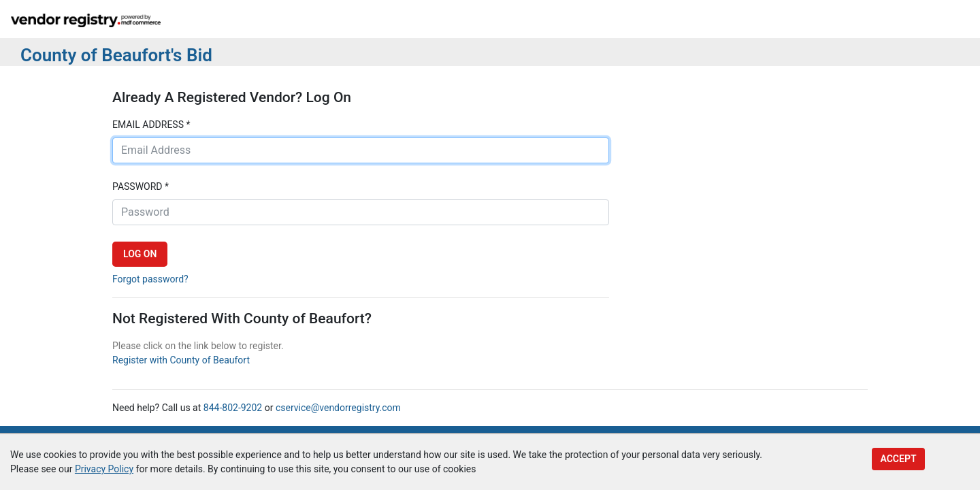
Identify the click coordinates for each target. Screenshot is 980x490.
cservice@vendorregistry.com (338, 408)
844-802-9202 (233, 408)
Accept (898, 459)
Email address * (151, 125)
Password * (141, 186)
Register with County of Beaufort (181, 360)
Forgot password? (150, 279)
